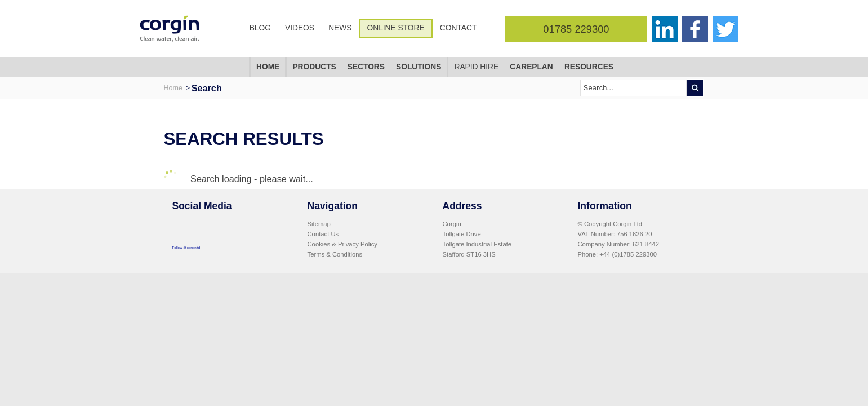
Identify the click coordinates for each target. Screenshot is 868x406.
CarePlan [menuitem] (531, 67)
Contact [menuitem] (458, 28)
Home (173, 88)
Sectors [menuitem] (366, 67)
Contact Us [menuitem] (323, 234)
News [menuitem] (340, 28)
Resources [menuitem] (589, 67)
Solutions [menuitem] (419, 67)
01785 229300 (576, 29)
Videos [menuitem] (300, 28)
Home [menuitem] (268, 67)
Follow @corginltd (186, 247)
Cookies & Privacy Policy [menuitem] (342, 244)
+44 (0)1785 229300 (628, 254)
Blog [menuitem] (260, 28)
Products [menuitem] (314, 67)
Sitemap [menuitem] (319, 224)
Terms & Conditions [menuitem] (335, 254)
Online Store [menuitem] (396, 28)
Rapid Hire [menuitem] (476, 67)
